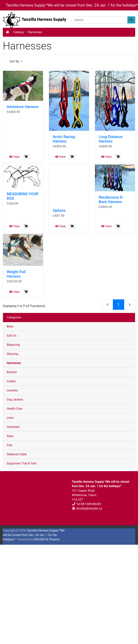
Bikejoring (13, 345)
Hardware (13, 427)
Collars (11, 381)
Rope (10, 436)
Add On (12, 336)
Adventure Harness (23, 107)
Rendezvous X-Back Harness (111, 200)
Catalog (19, 32)
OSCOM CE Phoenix (47, 539)
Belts (10, 326)
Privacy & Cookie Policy (18, 483)
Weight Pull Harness (16, 274)
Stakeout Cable (17, 454)
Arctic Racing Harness (64, 139)
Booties (12, 372)
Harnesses (35, 32)
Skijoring (12, 354)
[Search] (100, 20)
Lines (10, 418)
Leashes (12, 390)
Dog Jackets (15, 399)
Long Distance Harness (111, 139)
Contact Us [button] (104, 517)
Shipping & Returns (15, 498)
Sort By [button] (15, 61)
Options (59, 211)
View (14, 157)
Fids (9, 445)
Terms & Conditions (16, 491)
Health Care (14, 409)
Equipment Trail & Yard (22, 463)
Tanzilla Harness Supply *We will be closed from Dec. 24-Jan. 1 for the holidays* (72, 5)
